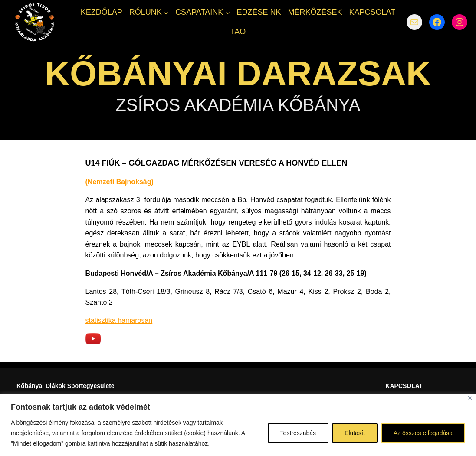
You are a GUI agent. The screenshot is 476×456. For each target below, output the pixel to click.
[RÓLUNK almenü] (166, 12)
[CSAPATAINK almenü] (228, 12)
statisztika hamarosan (119, 321)
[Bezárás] (470, 398)
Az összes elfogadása (423, 433)
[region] (238, 425)
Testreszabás (298, 433)
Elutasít (355, 433)
